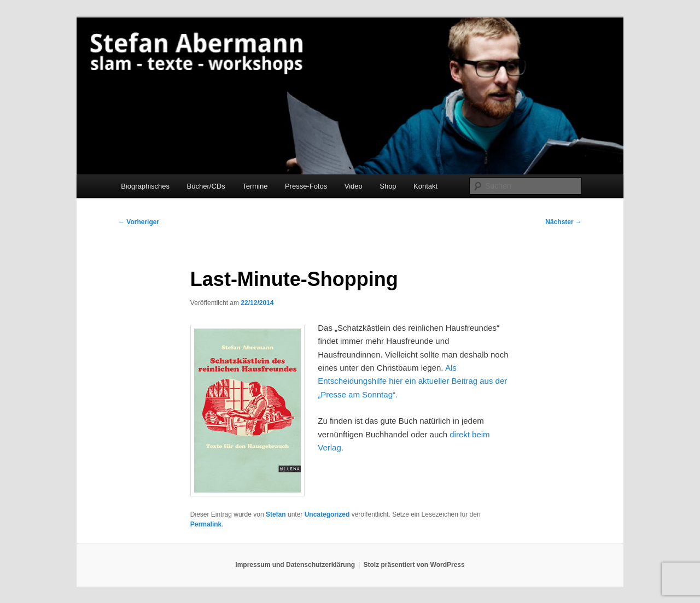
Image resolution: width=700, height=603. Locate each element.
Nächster (564, 222)
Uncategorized (327, 514)
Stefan (276, 514)
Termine (255, 186)
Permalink (206, 524)
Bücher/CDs (206, 186)
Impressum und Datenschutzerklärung (295, 565)
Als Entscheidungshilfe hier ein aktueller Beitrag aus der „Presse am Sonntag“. (412, 381)
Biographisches (145, 186)
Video (354, 186)
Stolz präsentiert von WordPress (414, 565)
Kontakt (425, 186)
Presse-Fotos (306, 186)
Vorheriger (139, 222)
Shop (388, 186)
